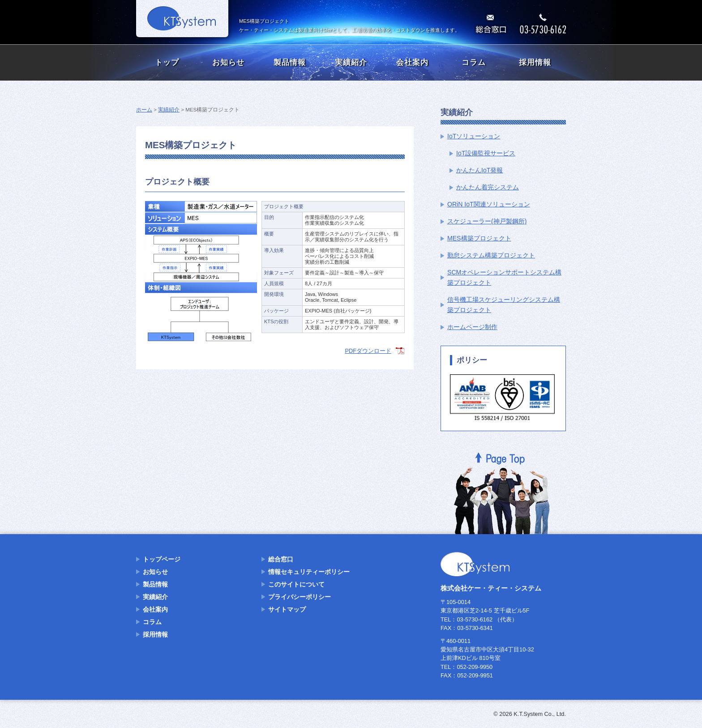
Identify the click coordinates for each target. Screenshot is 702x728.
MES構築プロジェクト (479, 238)
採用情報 (535, 62)
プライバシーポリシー (300, 597)
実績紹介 (351, 62)
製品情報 (290, 62)
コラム (474, 62)
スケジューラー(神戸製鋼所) (487, 221)
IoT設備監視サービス (486, 153)
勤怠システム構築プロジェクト (491, 255)
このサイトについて (296, 584)
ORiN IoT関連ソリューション (489, 204)
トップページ (162, 559)
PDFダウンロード (368, 351)
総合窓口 (281, 559)
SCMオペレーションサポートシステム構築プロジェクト (504, 277)
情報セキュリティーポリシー (309, 572)
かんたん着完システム (488, 187)
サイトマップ (287, 609)
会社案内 (412, 62)
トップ (167, 62)
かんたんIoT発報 (479, 170)
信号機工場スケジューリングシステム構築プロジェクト (504, 305)
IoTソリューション (474, 136)
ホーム (144, 110)
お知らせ (228, 62)
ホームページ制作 (472, 327)
